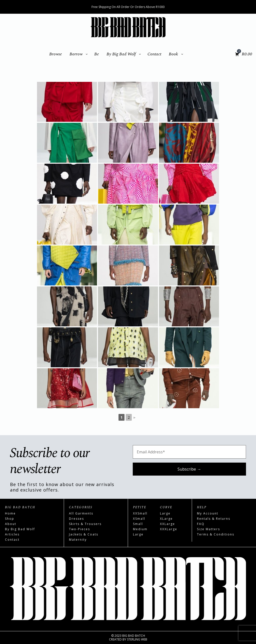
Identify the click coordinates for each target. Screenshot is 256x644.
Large (138, 534)
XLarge (166, 519)
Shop (10, 519)
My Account (208, 513)
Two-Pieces (79, 529)
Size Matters (208, 529)
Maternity (78, 540)
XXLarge (167, 524)
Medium (140, 529)
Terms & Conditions (216, 534)
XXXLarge (169, 529)
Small (138, 524)
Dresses (76, 519)
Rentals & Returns (214, 519)
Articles (12, 534)
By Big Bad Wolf (20, 529)
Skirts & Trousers (85, 524)
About (11, 524)
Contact (12, 540)
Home (10, 513)
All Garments (81, 513)
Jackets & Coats (84, 534)
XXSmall (140, 513)
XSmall (139, 519)
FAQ (201, 524)
